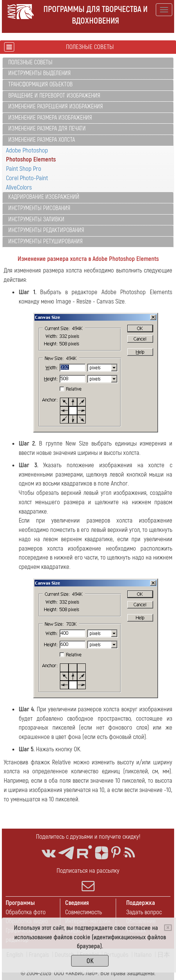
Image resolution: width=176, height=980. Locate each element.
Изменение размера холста (42, 140)
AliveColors (19, 187)
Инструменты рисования (39, 208)
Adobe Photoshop (27, 150)
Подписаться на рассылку (88, 879)
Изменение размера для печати (47, 129)
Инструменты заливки (36, 219)
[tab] (88, 63)
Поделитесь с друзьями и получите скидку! (88, 837)
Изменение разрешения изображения (56, 107)
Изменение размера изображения (50, 118)
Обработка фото (26, 912)
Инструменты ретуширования (45, 241)
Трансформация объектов (40, 84)
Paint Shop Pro (24, 169)
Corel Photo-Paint (27, 178)
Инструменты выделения (40, 73)
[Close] (168, 928)
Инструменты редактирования (46, 230)
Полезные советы (30, 62)
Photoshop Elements (31, 159)
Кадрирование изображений (44, 197)
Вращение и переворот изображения (54, 96)
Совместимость (84, 912)
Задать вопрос (144, 912)
